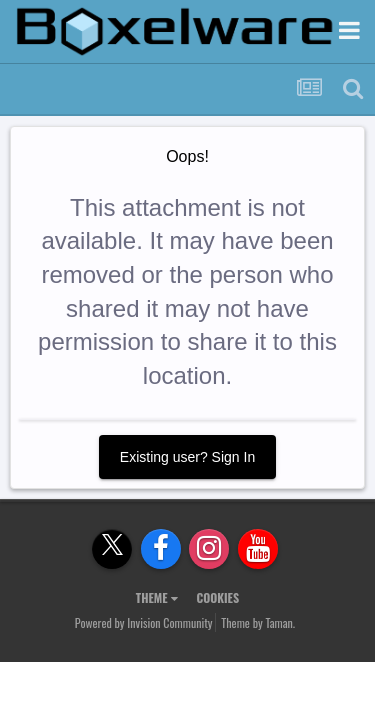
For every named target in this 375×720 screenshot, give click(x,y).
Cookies (217, 597)
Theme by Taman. (258, 622)
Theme (157, 597)
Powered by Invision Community (144, 622)
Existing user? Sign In (187, 457)
